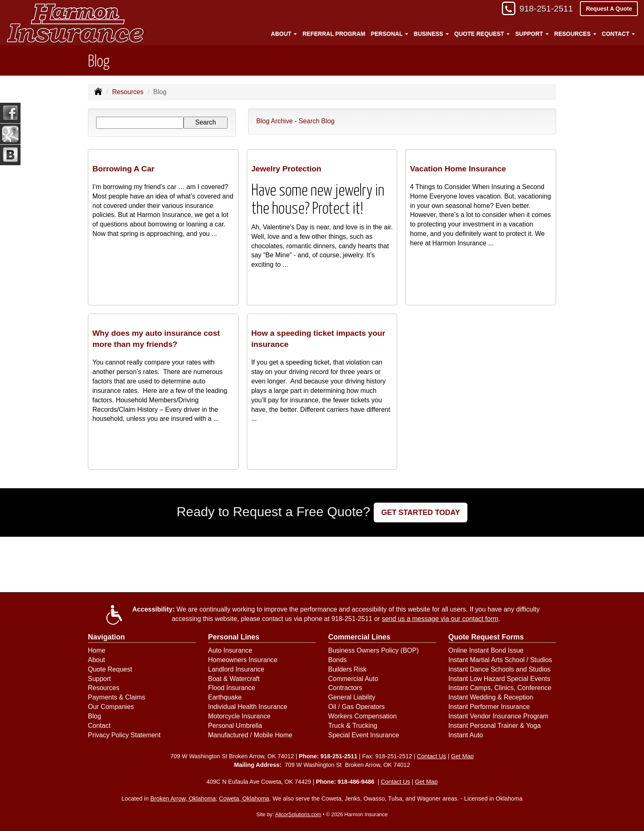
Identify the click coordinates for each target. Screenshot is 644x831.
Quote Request (110, 669)
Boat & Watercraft (234, 679)
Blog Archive (275, 121)
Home (97, 650)
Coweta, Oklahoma (244, 799)
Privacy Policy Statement (124, 735)
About (97, 660)
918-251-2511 (544, 9)
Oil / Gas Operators (356, 707)
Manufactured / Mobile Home (250, 735)
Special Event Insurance (364, 735)
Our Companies (111, 707)
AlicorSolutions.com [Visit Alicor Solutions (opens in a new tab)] (298, 814)
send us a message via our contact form (440, 619)
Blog (94, 716)
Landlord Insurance (236, 669)
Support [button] (532, 34)
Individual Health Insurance (248, 707)
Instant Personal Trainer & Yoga (495, 726)
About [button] (284, 34)
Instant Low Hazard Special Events (499, 679)
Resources (128, 92)
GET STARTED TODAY (421, 512)
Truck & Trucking (353, 726)
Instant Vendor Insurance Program (499, 716)
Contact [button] (618, 34)
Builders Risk (347, 669)
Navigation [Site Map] (106, 637)
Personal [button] (390, 34)
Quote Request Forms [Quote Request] (486, 637)
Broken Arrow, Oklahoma (183, 799)
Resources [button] (575, 34)
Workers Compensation (362, 716)
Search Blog (316, 121)
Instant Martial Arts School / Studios (500, 660)
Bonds (337, 660)
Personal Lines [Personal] (234, 637)
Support (99, 679)
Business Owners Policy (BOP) (374, 650)
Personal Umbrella (235, 726)
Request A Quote (609, 9)
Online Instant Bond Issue (486, 650)
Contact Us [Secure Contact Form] (431, 756)
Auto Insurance (230, 650)
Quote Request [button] (482, 34)
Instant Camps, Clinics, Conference (500, 688)
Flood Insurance (232, 688)
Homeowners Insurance (243, 660)
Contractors (345, 688)
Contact (99, 726)
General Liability (352, 697)
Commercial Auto (353, 679)
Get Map (462, 756)
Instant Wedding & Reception (491, 697)
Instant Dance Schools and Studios (500, 669)
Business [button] (431, 34)
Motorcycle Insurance (239, 716)
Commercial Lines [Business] (359, 637)
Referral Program (334, 34)
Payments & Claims (117, 697)
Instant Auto (466, 735)
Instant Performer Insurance (489, 707)
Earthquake (225, 697)
